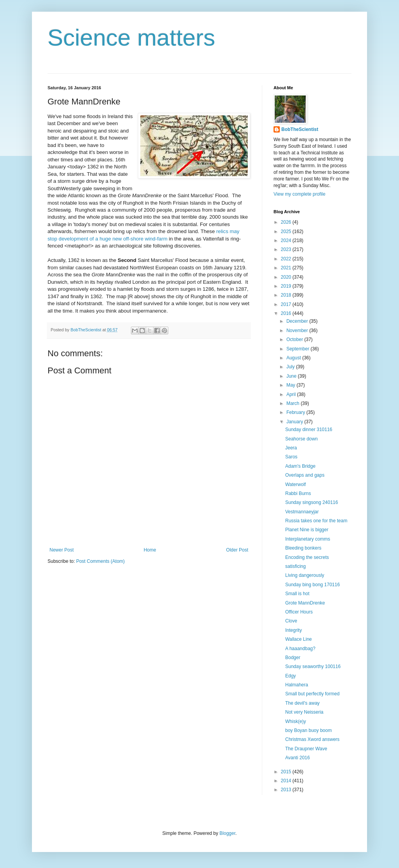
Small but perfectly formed (312, 694)
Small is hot (297, 594)
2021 (287, 268)
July (291, 367)
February (296, 412)
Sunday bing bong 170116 (312, 585)
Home (150, 550)
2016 (287, 313)
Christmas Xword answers (312, 739)
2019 (287, 286)
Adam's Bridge (300, 466)
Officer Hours (299, 612)
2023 (287, 249)
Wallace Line (298, 639)
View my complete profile (299, 194)
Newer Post (62, 550)
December (298, 321)
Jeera (291, 448)
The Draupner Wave (306, 749)
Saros (291, 457)
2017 (287, 304)
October (295, 339)
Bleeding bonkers (303, 548)
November (298, 331)
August (294, 358)
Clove (291, 621)
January (295, 422)
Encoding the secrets (307, 557)
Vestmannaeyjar (302, 512)
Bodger (293, 658)
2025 (287, 232)
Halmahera (297, 685)
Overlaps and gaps (305, 475)
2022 (287, 259)
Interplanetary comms (308, 539)
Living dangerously (305, 575)
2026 (287, 222)
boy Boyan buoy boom (308, 730)
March (294, 403)
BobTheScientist (300, 129)
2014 (287, 781)
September (298, 349)
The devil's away (302, 703)
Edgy (290, 676)
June (292, 376)
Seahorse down (301, 439)
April (292, 394)
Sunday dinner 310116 (309, 430)
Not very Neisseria (304, 712)
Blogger (227, 833)
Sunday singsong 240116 (312, 502)
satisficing (296, 566)
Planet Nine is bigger (307, 530)
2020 (287, 277)
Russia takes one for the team (316, 521)
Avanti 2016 (297, 758)
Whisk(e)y (296, 721)
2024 (287, 240)
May (291, 385)
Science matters (131, 38)
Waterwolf (296, 484)
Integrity (294, 630)
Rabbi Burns (298, 493)
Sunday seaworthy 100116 (313, 666)
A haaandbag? (300, 649)
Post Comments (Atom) (100, 561)
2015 (287, 772)
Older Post (237, 550)
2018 (287, 295)
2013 (287, 790)
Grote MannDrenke (305, 603)
